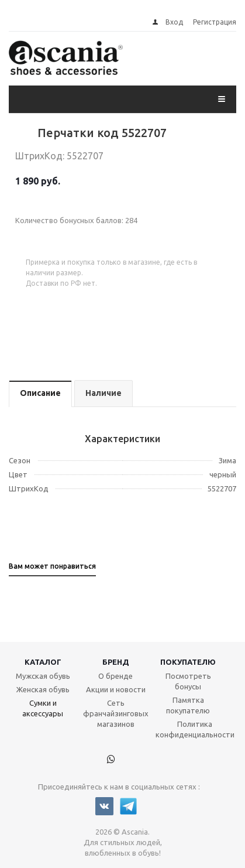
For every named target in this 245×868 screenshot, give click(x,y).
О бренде (115, 676)
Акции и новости (116, 689)
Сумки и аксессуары (43, 708)
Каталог (43, 662)
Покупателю (188, 662)
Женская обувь (43, 689)
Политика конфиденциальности (195, 729)
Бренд (116, 662)
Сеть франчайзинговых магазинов (116, 713)
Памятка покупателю (188, 705)
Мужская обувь (43, 676)
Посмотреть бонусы (188, 681)
